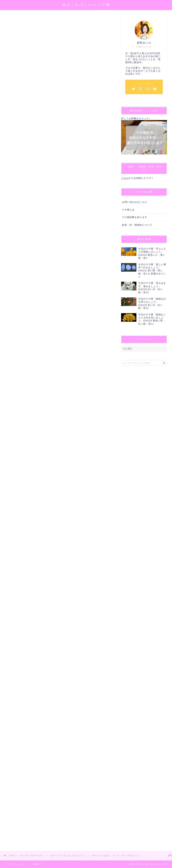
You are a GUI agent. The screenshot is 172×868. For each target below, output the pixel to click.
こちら (125, 178)
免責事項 (37, 864)
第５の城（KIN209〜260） (18, 20)
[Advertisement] (58, 719)
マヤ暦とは (128, 210)
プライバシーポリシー (18, 864)
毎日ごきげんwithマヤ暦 (86, 5)
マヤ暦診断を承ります (135, 217)
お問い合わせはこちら (135, 202)
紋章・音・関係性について (137, 225)
